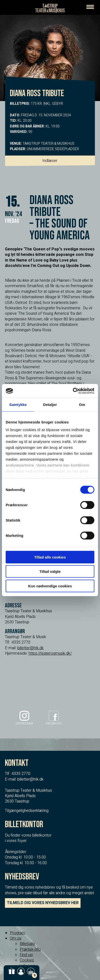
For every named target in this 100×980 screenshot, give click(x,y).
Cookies (27, 960)
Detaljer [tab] (50, 404)
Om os (16, 938)
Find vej (26, 955)
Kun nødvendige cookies (50, 586)
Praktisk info (30, 949)
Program (17, 933)
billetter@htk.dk (30, 648)
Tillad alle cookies (50, 557)
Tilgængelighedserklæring (27, 811)
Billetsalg (27, 944)
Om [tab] (82, 404)
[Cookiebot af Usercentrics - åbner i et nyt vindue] (73, 391)
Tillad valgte (50, 571)
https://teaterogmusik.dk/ (50, 653)
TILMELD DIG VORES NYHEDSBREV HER (43, 903)
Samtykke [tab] (18, 404)
